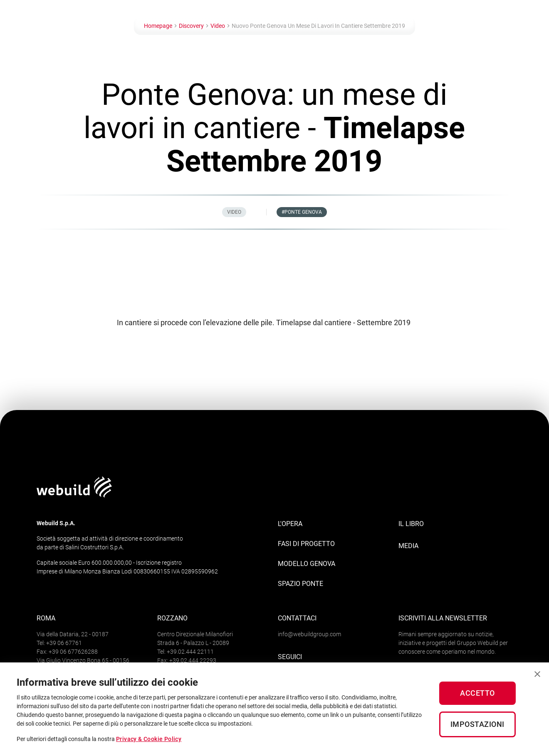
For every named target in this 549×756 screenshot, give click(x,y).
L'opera (290, 524)
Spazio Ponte (300, 584)
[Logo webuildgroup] (74, 495)
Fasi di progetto (306, 544)
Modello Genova (307, 564)
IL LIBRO (411, 524)
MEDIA (408, 546)
